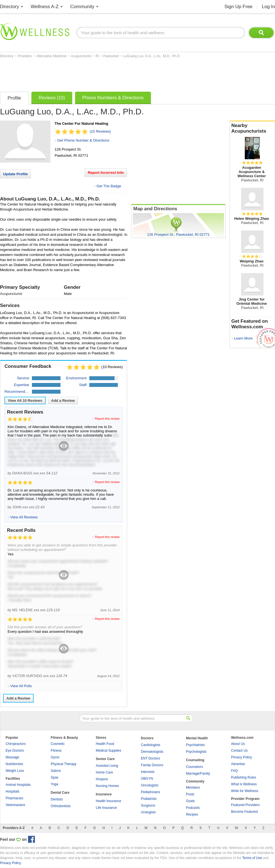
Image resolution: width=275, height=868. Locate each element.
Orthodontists (61, 806)
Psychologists (196, 752)
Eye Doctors (15, 751)
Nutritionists (14, 764)
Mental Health (197, 738)
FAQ (234, 771)
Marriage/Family (198, 774)
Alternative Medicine (52, 56)
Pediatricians (151, 792)
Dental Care (60, 793)
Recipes (192, 814)
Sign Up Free (238, 7)
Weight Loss (15, 771)
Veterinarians (15, 805)
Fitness (56, 751)
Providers (25, 56)
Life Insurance (106, 808)
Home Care (104, 772)
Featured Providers (245, 805)
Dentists (57, 799)
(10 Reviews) (100, 131)
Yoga (54, 784)
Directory (10, 7)
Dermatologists (152, 752)
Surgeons (148, 805)
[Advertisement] (102, 73)
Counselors (194, 767)
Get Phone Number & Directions (83, 140)
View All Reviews (25, 400)
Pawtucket (112, 56)
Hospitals (12, 791)
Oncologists (150, 785)
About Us (238, 744)
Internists (148, 772)
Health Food (105, 744)
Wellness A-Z (45, 7)
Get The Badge (109, 186)
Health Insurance (109, 801)
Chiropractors (16, 744)
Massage (12, 757)
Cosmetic (58, 744)
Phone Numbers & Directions (113, 98)
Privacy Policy (242, 757)
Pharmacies (14, 798)
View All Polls (21, 686)
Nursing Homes (107, 786)
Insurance (104, 794)
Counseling (195, 760)
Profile (14, 98)
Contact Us (239, 751)
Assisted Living (107, 766)
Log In (268, 7)
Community (82, 7)
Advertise (238, 764)
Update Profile (15, 174)
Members (193, 788)
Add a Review (63, 400)
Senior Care (105, 759)
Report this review (107, 419)
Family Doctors (152, 765)
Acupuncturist (81, 56)
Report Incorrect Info (106, 173)
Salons (56, 771)
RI (98, 56)
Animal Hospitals (18, 785)
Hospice (102, 779)
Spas (54, 777)
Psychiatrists (195, 745)
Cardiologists (151, 745)
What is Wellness (244, 784)
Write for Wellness (245, 791)
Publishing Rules (243, 777)
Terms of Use (252, 858)
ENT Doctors (150, 758)
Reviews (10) (52, 98)
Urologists (148, 812)
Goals (190, 801)
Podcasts (193, 808)
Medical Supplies (109, 751)
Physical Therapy (64, 764)
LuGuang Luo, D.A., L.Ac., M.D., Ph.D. (152, 56)
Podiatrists (149, 799)
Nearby (252, 128)
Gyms (55, 757)
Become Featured (244, 812)
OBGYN (147, 779)
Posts (190, 794)
